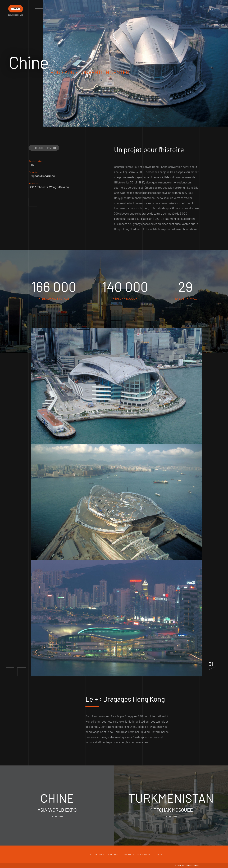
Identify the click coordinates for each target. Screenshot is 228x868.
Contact (160, 854)
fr (212, 9)
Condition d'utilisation (136, 854)
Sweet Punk (194, 865)
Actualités (97, 854)
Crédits (113, 854)
